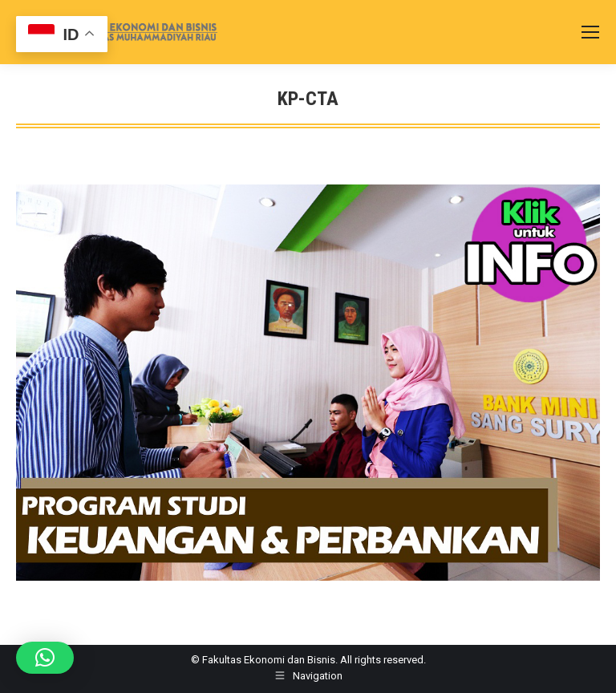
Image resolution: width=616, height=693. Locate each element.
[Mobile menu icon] (590, 32)
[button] (45, 658)
